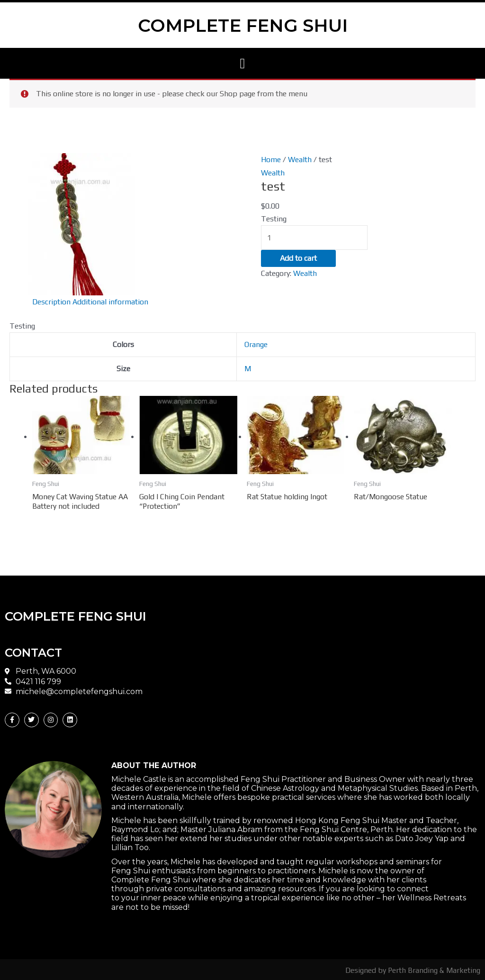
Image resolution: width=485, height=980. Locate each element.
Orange (256, 343)
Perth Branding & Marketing (434, 969)
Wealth (300, 159)
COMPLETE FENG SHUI (243, 25)
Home (271, 159)
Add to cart (298, 258)
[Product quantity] (314, 237)
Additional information (111, 301)
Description (52, 301)
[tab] (52, 302)
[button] (242, 63)
